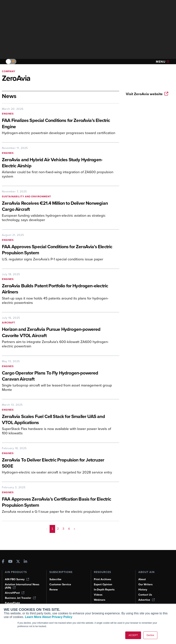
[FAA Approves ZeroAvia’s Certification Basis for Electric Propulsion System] (59, 503)
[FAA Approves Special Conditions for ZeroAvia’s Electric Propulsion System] (59, 250)
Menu (163, 62)
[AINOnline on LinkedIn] (25, 562)
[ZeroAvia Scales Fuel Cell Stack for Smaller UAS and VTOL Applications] (59, 420)
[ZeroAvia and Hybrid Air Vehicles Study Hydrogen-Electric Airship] (59, 163)
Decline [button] (150, 635)
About (142, 579)
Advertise (147, 600)
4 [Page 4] (69, 529)
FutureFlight (12, 603)
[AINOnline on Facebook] (3, 562)
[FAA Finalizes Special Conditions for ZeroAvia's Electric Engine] (59, 124)
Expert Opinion (103, 584)
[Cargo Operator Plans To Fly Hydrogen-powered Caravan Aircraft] (59, 376)
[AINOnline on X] (18, 562)
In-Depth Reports (104, 590)
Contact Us (145, 595)
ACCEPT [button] (133, 635)
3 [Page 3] (63, 529)
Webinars (100, 600)
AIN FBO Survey (17, 579)
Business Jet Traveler (20, 598)
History (143, 590)
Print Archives (103, 579)
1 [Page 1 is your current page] (52, 529)
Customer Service (60, 584)
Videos (98, 595)
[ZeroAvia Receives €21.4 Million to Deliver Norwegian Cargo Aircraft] (59, 207)
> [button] (74, 529)
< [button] (47, 529)
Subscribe (55, 579)
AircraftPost (15, 593)
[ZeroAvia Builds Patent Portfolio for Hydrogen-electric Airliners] (59, 289)
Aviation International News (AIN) (22, 586)
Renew (54, 590)
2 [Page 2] (58, 529)
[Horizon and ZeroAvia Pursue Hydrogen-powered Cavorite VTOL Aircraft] (59, 333)
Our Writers (145, 584)
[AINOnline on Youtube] (10, 562)
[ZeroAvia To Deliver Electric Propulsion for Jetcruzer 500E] (59, 463)
